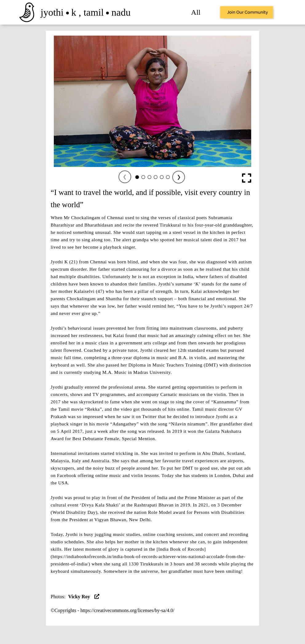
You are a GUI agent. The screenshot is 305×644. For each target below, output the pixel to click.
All (196, 12)
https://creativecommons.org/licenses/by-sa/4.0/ (127, 610)
